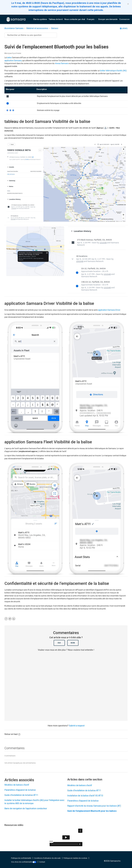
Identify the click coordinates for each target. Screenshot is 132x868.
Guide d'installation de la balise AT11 (21, 795)
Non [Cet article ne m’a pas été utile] (73, 643)
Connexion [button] (124, 19)
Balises (55, 28)
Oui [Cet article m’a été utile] (59, 643)
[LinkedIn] (14, 619)
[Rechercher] (31, 35)
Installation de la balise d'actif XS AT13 (85, 796)
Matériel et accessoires (37, 28)
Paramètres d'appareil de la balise (20, 790)
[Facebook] (6, 619)
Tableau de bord (56, 19)
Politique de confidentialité (21, 858)
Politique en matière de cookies (76, 858)
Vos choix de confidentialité (24, 862)
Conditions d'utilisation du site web (48, 858)
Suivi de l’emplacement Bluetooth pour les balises (92, 811)
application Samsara (13, 61)
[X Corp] (10, 619)
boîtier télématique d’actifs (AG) (113, 71)
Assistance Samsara (14, 28)
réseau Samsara (62, 63)
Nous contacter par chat (75, 19)
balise (9, 57)
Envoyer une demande (108, 19)
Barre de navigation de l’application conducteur (26, 808)
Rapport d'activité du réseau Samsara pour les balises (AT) (94, 806)
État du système (40, 19)
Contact (42, 862)
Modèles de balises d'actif (17, 785)
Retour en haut (12, 734)
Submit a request (77, 726)
